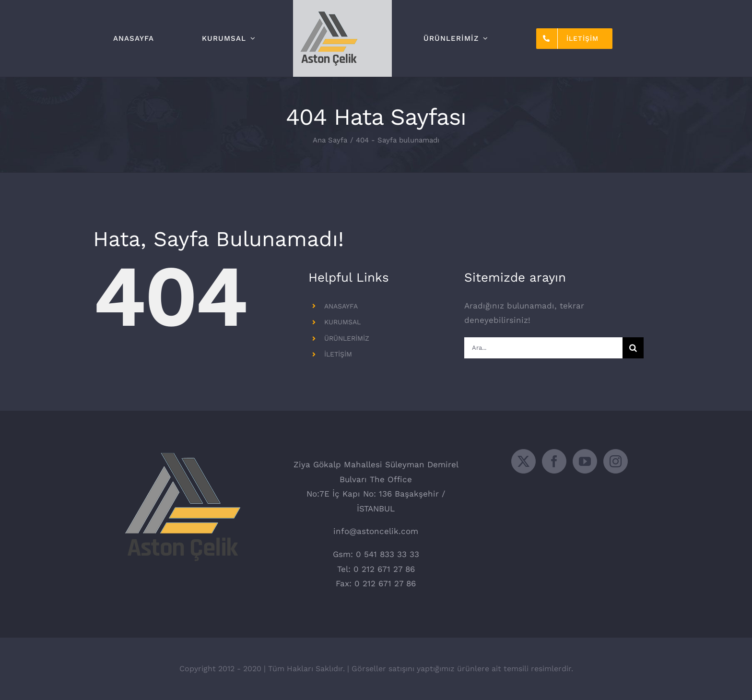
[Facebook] (554, 461)
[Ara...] (543, 348)
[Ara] (633, 348)
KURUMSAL (342, 322)
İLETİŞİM (338, 354)
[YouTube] (585, 461)
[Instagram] (616, 461)
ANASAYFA (341, 306)
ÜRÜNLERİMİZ (347, 338)
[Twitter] (523, 461)
